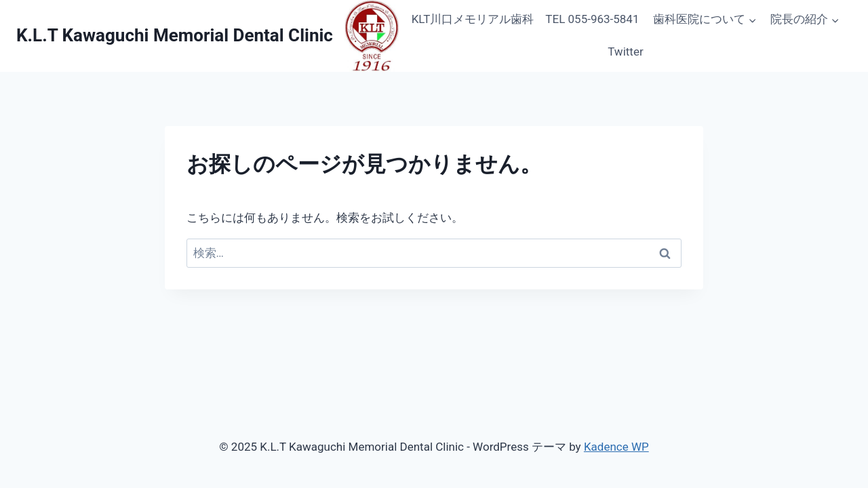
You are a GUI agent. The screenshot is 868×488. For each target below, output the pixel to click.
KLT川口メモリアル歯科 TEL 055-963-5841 (526, 19)
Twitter (625, 52)
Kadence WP (616, 447)
